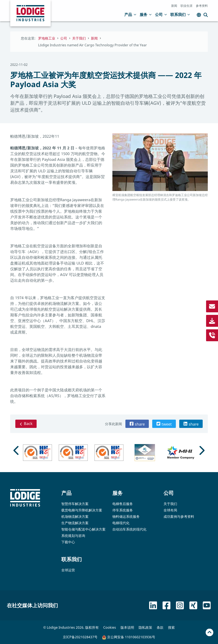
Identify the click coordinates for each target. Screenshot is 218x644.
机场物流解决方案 (75, 517)
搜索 (171, 627)
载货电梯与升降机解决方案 (82, 510)
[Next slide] (201, 450)
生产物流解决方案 (75, 523)
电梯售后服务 (123, 504)
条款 (160, 627)
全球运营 (68, 570)
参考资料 (202, 6)
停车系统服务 (123, 510)
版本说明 (127, 627)
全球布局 (170, 510)
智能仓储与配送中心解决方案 (83, 529)
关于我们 (170, 504)
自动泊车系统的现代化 (129, 529)
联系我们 (180, 14)
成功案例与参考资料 (179, 517)
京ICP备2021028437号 (80, 637)
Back (26, 423)
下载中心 (68, 542)
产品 (130, 14)
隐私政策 (145, 627)
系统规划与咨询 (73, 536)
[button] (137, 424)
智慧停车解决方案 (75, 504)
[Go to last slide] (17, 450)
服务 (146, 14)
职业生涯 (186, 6)
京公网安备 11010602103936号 (129, 637)
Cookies (110, 627)
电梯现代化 (121, 523)
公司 (161, 14)
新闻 (174, 6)
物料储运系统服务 (126, 517)
